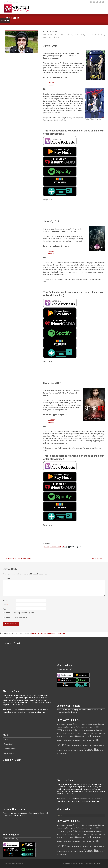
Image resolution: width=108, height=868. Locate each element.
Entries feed (8, 744)
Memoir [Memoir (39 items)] (92, 736)
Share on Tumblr (55, 547)
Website (5, 609)
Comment (7, 578)
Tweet (46, 547)
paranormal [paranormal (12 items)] (67, 741)
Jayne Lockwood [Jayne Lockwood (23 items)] (76, 733)
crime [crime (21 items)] (83, 727)
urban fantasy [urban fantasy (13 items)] (80, 750)
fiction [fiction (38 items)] (76, 730)
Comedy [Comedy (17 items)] (101, 724)
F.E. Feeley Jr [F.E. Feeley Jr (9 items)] (89, 727)
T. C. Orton (101, 35)
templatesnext (98, 864)
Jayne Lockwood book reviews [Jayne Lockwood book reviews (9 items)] (65, 736)
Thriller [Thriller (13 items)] (59, 750)
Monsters (88, 35)
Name (5, 600)
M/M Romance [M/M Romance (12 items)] (84, 736)
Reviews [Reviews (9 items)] (83, 741)
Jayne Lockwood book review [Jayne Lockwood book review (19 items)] (94, 733)
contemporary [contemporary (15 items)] (61, 727)
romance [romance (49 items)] (90, 740)
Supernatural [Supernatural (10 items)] (101, 746)
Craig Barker (77, 35)
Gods (83, 35)
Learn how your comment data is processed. (48, 633)
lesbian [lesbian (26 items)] (76, 736)
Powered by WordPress (68, 864)
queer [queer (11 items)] (73, 741)
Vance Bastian (47, 37)
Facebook (51, 83)
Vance (57, 37)
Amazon (51, 85)
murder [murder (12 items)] (99, 736)
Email (5, 605)
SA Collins (94, 35)
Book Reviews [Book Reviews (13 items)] (86, 724)
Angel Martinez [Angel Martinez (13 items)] (61, 724)
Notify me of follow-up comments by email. (20, 613)
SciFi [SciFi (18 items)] (83, 745)
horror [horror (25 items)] (99, 730)
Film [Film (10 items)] (80, 730)
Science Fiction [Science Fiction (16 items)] (76, 745)
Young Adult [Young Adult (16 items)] (63, 753)
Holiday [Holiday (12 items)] (94, 730)
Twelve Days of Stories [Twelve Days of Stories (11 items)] (68, 750)
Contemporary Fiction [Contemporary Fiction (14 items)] (73, 727)
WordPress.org (9, 753)
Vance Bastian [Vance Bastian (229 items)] (95, 750)
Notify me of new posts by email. (16, 618)
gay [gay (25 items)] (90, 730)
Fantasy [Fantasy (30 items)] (96, 727)
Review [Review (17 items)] (78, 741)
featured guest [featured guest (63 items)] (65, 730)
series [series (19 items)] (87, 745)
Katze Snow (97, 558)
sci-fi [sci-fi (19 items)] (68, 745)
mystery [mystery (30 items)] (60, 740)
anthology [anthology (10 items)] (69, 724)
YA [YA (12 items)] (57, 753)
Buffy (71, 35)
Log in (6, 740)
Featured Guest (61, 35)
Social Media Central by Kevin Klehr (19, 558)
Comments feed (10, 749)
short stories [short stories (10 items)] (93, 746)
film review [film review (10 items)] (85, 730)
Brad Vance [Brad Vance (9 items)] (94, 724)
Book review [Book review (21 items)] (77, 724)
